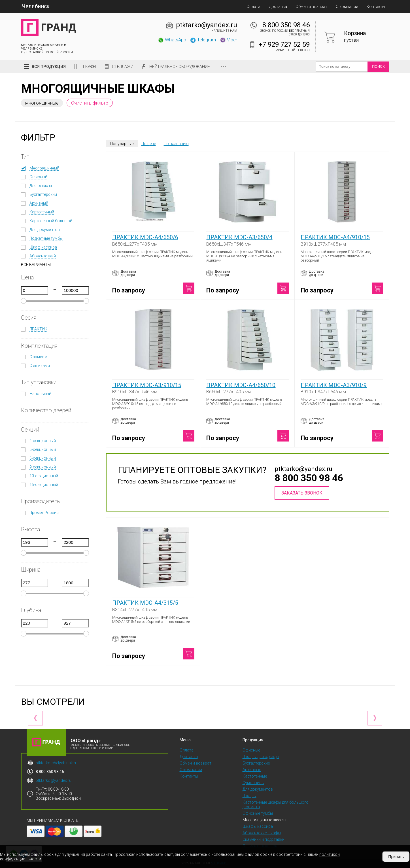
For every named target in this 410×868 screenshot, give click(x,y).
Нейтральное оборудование (180, 67)
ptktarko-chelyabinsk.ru (57, 763)
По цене (149, 144)
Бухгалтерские (256, 763)
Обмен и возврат (311, 7)
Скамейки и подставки (264, 839)
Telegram (203, 40)
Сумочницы (253, 783)
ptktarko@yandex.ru (207, 25)
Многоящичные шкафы (264, 820)
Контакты (376, 7)
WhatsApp (172, 40)
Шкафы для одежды (261, 757)
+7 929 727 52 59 (284, 44)
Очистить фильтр (90, 103)
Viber (228, 40)
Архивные (252, 770)
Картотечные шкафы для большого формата (276, 805)
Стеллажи (123, 67)
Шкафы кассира (258, 826)
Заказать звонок (302, 493)
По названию (176, 144)
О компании (347, 7)
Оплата (253, 7)
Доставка (278, 7)
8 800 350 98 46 (286, 25)
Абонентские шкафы (262, 833)
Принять (396, 857)
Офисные (251, 750)
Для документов (258, 789)
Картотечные (255, 776)
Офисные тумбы (258, 813)
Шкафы (89, 67)
